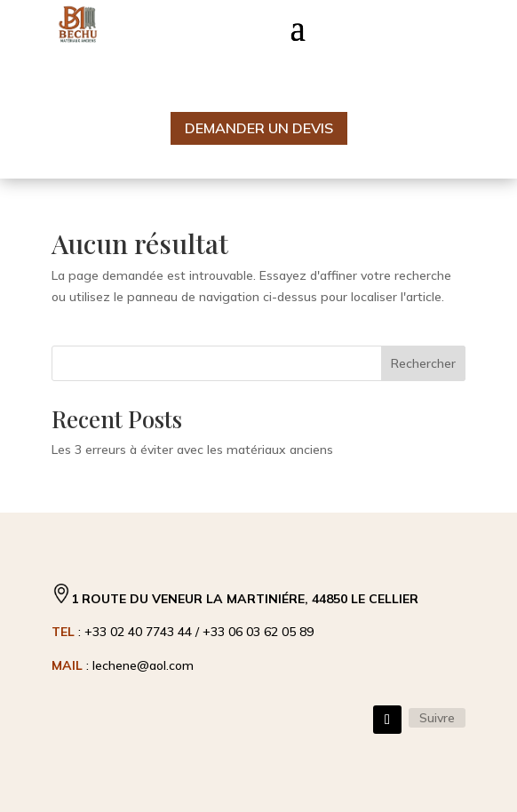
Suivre (437, 718)
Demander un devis (259, 128)
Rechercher (423, 363)
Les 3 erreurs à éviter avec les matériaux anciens (192, 450)
